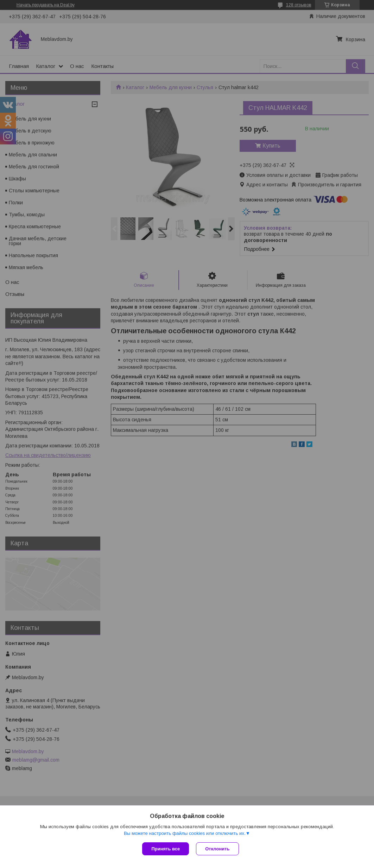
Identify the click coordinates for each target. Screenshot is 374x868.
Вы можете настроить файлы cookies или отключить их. (185, 833)
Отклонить (217, 849)
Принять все (166, 849)
